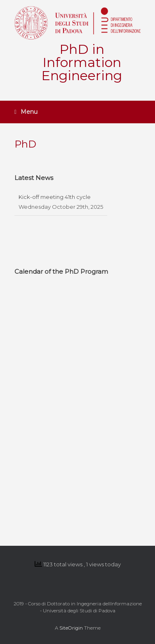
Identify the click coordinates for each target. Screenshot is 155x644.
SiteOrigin (71, 628)
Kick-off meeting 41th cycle (55, 197)
